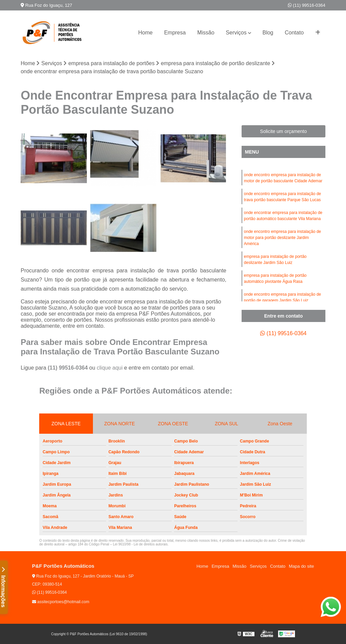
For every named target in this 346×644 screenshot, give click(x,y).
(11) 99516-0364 (307, 5)
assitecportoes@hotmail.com (61, 602)
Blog (268, 33)
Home (145, 33)
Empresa (175, 33)
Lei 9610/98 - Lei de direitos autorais (140, 544)
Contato (294, 33)
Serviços (236, 33)
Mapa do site (301, 566)
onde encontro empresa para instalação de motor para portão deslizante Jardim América (282, 238)
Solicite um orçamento (284, 131)
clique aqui (110, 368)
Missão (206, 33)
